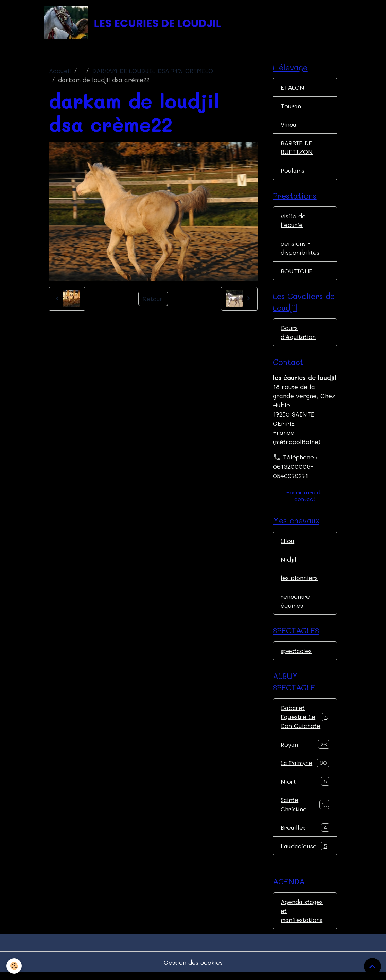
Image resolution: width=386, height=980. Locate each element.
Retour (153, 299)
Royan (305, 750)
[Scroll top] (372, 966)
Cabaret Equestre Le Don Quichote (305, 722)
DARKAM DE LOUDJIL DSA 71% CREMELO (153, 72)
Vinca (289, 126)
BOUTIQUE (296, 274)
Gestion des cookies (193, 969)
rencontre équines (296, 605)
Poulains (293, 172)
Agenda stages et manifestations (302, 917)
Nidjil (288, 563)
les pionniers (299, 582)
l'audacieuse (305, 852)
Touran (291, 107)
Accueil (60, 72)
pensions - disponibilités (300, 250)
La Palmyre (305, 769)
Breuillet (305, 834)
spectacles (297, 655)
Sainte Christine (305, 810)
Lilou (287, 544)
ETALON (293, 88)
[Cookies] (14, 966)
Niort (305, 787)
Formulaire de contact (305, 499)
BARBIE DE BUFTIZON (297, 149)
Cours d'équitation (298, 336)
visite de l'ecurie (293, 223)
